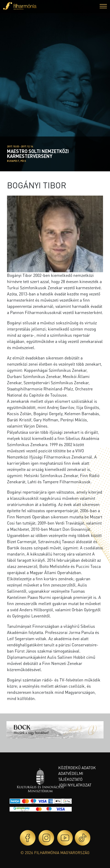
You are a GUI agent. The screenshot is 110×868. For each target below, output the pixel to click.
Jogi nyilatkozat (75, 785)
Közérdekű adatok (77, 768)
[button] (103, 7)
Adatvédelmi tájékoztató (71, 776)
